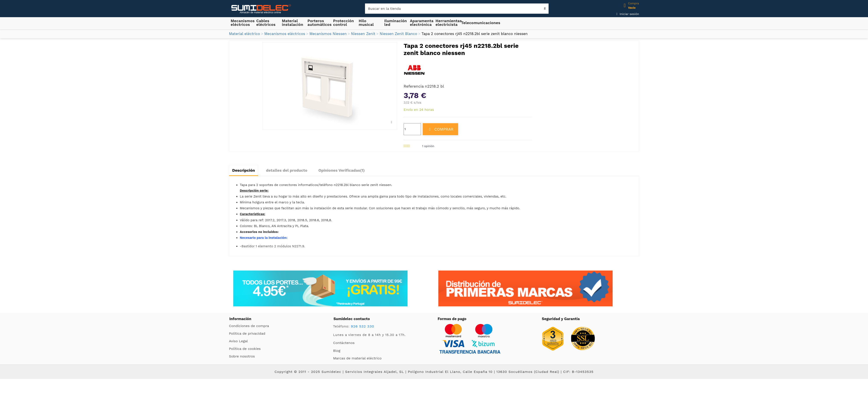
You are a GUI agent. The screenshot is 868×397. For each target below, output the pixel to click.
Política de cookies (245, 349)
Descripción (244, 170)
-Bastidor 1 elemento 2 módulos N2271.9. (272, 246)
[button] (293, 23)
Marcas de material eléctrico (357, 358)
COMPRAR (440, 129)
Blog (337, 351)
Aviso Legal (238, 341)
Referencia (414, 86)
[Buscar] (457, 8)
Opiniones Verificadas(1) (342, 170)
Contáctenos (344, 343)
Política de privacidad (247, 333)
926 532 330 (362, 326)
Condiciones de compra (249, 326)
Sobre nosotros (242, 356)
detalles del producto (287, 170)
